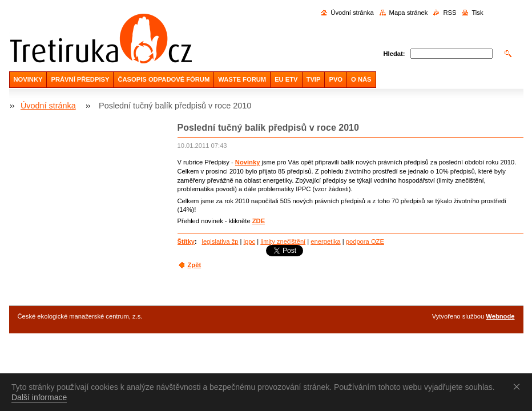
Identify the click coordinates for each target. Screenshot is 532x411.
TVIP (314, 79)
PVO (336, 79)
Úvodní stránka (352, 13)
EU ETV (286, 79)
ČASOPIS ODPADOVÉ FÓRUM (164, 79)
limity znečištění (283, 241)
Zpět (195, 265)
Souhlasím (519, 386)
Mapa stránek (409, 13)
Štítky (186, 241)
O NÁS (361, 79)
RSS (450, 13)
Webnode (500, 316)
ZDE (259, 221)
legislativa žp (220, 241)
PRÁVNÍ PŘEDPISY (80, 79)
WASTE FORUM (242, 79)
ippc (250, 241)
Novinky (248, 162)
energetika (325, 241)
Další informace (39, 397)
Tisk (477, 13)
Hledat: (394, 54)
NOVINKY (28, 79)
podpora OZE (365, 241)
